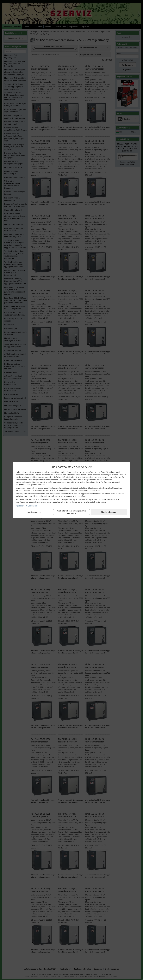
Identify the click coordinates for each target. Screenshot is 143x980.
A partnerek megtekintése (26, 506)
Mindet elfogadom (109, 512)
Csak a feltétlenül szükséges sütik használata (71, 512)
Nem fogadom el (34, 512)
